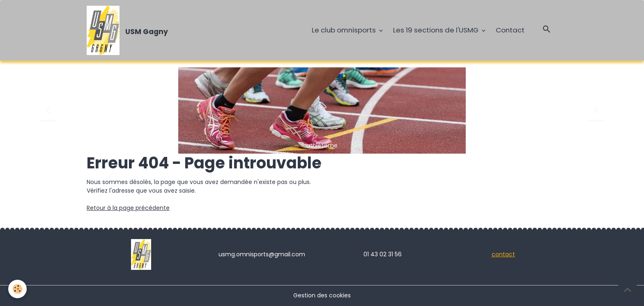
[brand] (129, 30)
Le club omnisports (345, 30)
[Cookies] (17, 289)
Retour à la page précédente (128, 208)
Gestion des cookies (322, 295)
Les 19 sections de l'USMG (437, 30)
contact (503, 254)
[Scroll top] (628, 290)
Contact (510, 30)
